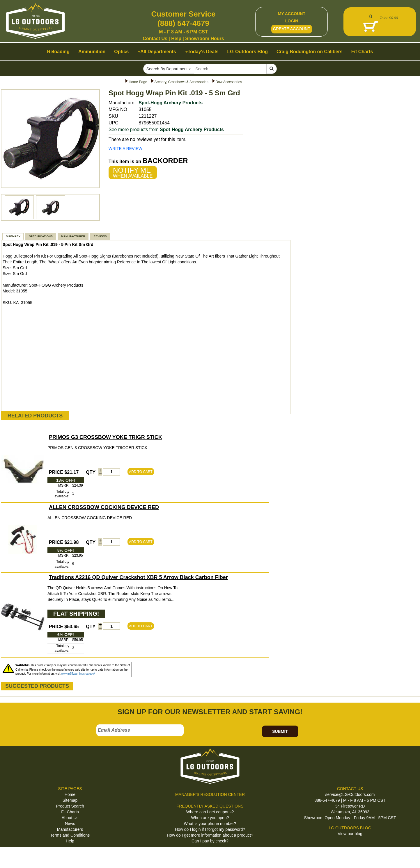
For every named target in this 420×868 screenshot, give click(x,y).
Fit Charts (70, 812)
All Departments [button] (157, 52)
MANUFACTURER (73, 236)
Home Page (138, 82)
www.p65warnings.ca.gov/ (78, 674)
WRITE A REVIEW (125, 149)
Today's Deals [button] (202, 52)
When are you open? (210, 818)
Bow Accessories (229, 82)
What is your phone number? (210, 824)
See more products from (166, 130)
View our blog (350, 834)
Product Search (70, 806)
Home (70, 794)
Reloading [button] (58, 52)
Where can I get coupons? (210, 812)
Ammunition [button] (92, 52)
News (70, 824)
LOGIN (292, 21)
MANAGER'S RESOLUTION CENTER (210, 794)
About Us (70, 818)
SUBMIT (280, 731)
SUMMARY (13, 236)
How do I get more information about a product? (210, 835)
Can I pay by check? (210, 841)
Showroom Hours (204, 39)
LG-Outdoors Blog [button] (248, 52)
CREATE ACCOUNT (292, 29)
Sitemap (70, 800)
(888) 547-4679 (183, 23)
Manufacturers (70, 829)
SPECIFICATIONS (41, 236)
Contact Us (155, 39)
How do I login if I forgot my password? (210, 829)
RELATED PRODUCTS (35, 416)
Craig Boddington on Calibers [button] (310, 52)
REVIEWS (100, 236)
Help (176, 39)
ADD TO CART (141, 472)
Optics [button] (121, 52)
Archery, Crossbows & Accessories (181, 82)
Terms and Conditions (70, 835)
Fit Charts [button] (362, 52)
